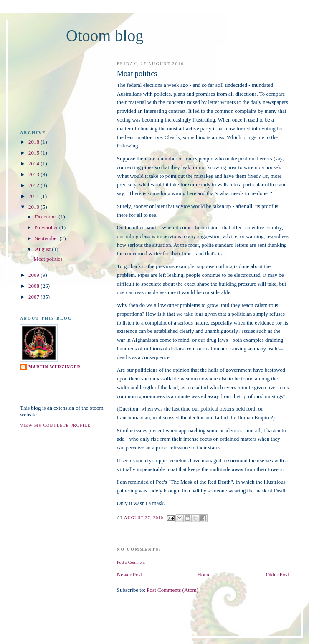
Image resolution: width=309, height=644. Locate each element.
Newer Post (129, 574)
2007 (34, 297)
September (47, 238)
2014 (34, 164)
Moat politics (48, 259)
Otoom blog (105, 35)
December (46, 217)
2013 (34, 174)
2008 (34, 286)
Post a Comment (131, 562)
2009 (34, 275)
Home (204, 574)
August (43, 249)
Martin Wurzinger (54, 367)
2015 (34, 153)
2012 (34, 185)
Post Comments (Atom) (172, 590)
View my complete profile (55, 425)
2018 (34, 142)
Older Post (277, 574)
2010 (34, 207)
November (47, 227)
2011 (34, 196)
